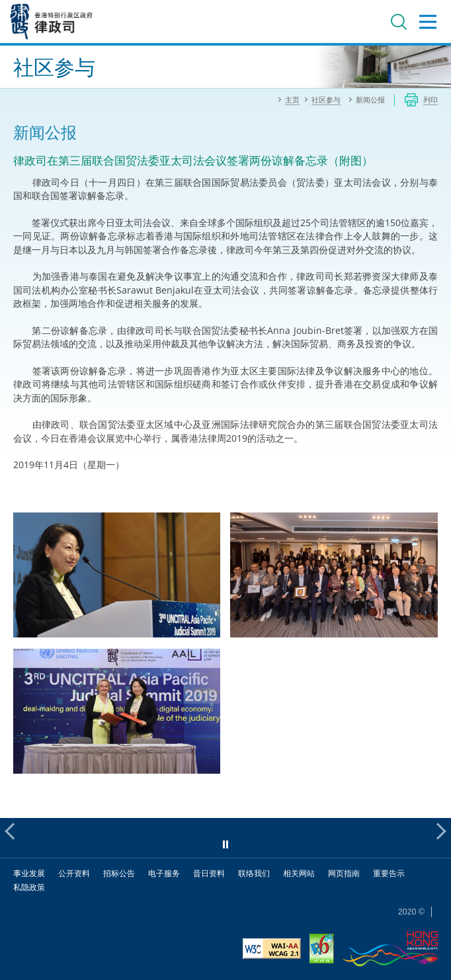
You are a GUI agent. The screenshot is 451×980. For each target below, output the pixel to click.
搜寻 (399, 22)
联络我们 (254, 873)
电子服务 (164, 873)
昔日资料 (209, 873)
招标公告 (119, 873)
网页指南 (344, 873)
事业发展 (29, 873)
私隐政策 (29, 887)
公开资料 (74, 873)
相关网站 (299, 873)
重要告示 (389, 873)
